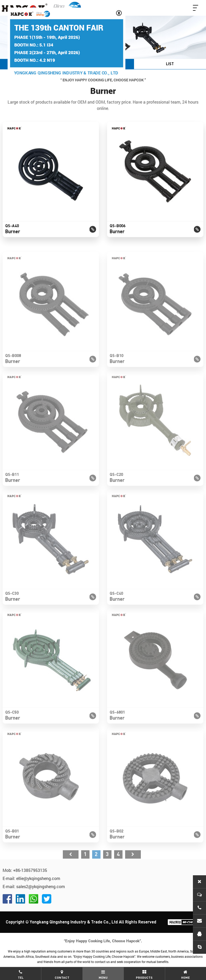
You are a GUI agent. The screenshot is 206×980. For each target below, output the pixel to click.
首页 (71, 866)
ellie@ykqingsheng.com (38, 878)
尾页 (133, 866)
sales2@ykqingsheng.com (41, 886)
